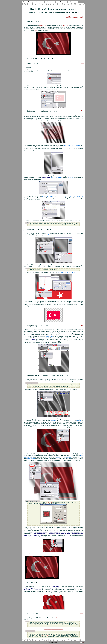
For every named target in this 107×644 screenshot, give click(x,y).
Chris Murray (49, 502)
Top (81, 21)
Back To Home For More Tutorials (54, 629)
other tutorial (42, 26)
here (36, 30)
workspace (66, 26)
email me (56, 618)
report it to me (45, 635)
